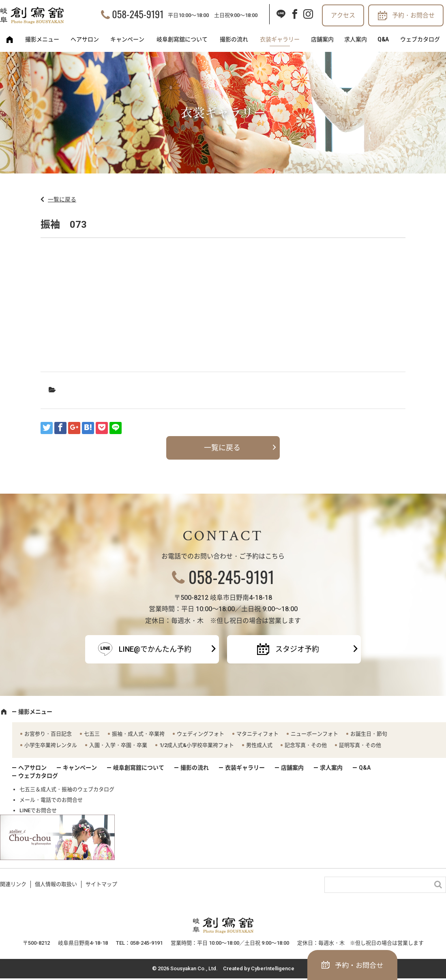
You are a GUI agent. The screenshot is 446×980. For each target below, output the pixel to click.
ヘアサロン (85, 39)
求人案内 (356, 39)
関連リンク (13, 884)
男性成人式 (259, 745)
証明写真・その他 (360, 745)
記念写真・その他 (306, 745)
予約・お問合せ (413, 15)
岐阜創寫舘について (182, 39)
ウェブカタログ (420, 39)
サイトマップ (101, 884)
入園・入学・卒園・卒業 (118, 745)
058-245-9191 (138, 14)
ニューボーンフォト (314, 734)
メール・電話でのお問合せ (51, 800)
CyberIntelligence (273, 968)
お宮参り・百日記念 (48, 734)
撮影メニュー (42, 39)
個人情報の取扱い (56, 884)
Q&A (383, 39)
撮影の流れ (234, 39)
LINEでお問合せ (38, 810)
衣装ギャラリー (280, 39)
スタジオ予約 (297, 649)
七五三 (92, 734)
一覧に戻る (62, 199)
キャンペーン (127, 39)
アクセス (343, 15)
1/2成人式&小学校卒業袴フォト (197, 745)
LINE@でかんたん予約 (155, 649)
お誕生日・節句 (369, 734)
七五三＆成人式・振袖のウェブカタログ (67, 789)
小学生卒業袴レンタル (51, 745)
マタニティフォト (257, 734)
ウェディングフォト (200, 734)
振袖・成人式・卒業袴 (138, 734)
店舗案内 (322, 39)
